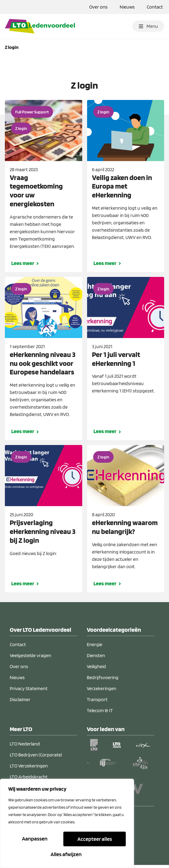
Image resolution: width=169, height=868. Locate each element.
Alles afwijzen (94, 839)
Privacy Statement (29, 691)
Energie (95, 647)
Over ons (98, 7)
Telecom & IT (100, 714)
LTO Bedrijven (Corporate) (36, 758)
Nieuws (127, 7)
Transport (97, 702)
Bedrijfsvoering (103, 680)
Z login (21, 131)
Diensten (96, 658)
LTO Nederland (25, 747)
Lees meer (23, 266)
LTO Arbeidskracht (29, 780)
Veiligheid (96, 669)
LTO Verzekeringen (29, 769)
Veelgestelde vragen (30, 658)
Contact (155, 7)
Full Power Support (32, 115)
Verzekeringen (102, 691)
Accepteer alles (67, 854)
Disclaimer (20, 702)
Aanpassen (35, 839)
